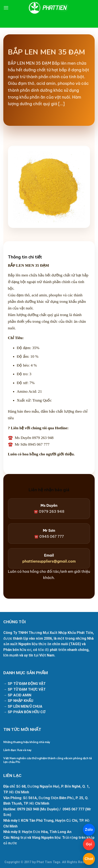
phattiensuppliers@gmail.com (49, 561)
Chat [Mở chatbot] (89, 859)
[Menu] (6, 8)
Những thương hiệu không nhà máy (27, 742)
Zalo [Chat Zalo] (89, 829)
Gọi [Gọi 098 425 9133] (89, 844)
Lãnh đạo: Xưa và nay (17, 750)
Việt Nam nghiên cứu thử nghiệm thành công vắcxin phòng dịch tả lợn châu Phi (48, 760)
